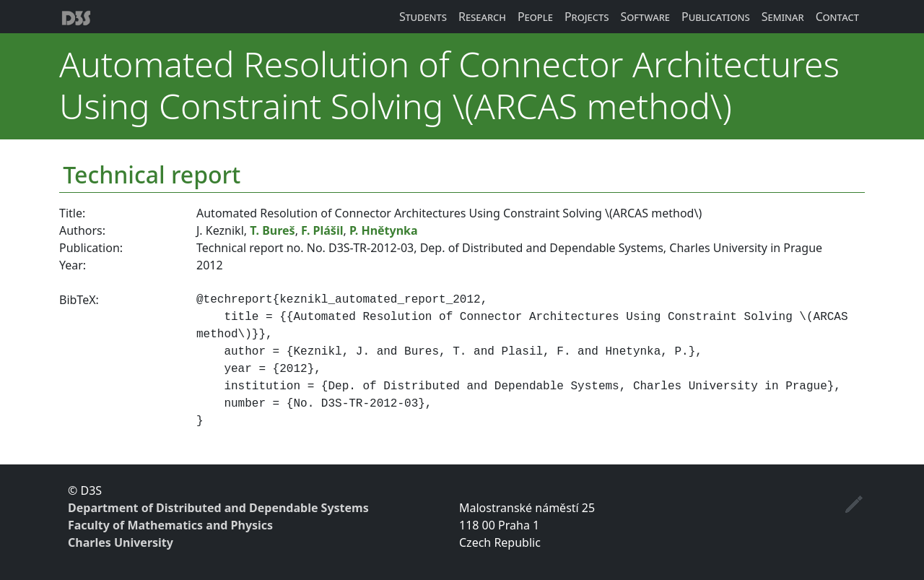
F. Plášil (322, 230)
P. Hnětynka (384, 230)
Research (482, 17)
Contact (837, 17)
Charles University (121, 542)
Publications (716, 17)
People (535, 17)
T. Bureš (272, 230)
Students (423, 17)
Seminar (783, 17)
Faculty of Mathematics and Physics (170, 525)
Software (645, 17)
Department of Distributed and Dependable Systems (218, 508)
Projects (587, 17)
